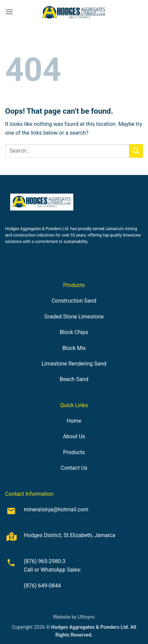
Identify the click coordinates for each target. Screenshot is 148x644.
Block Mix (74, 348)
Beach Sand (74, 379)
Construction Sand (74, 301)
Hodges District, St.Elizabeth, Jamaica (70, 535)
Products (74, 452)
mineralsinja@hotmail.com (56, 509)
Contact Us (74, 468)
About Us (74, 436)
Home (74, 421)
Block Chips (74, 332)
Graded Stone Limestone (74, 317)
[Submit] (136, 151)
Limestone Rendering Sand (74, 364)
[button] (9, 12)
